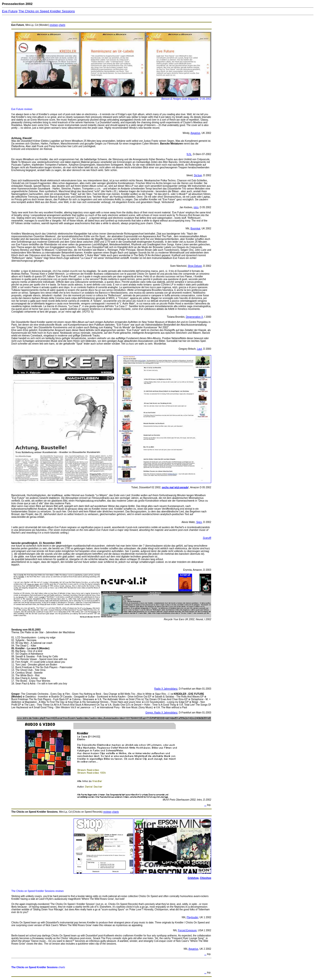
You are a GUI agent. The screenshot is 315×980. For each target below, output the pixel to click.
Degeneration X (194, 317)
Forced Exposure (187, 930)
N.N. (189, 154)
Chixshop (205, 878)
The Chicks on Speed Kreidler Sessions (47, 11)
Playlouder (192, 917)
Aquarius (195, 133)
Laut (199, 349)
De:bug (198, 175)
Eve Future (10, 11)
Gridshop (193, 878)
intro (196, 207)
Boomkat (195, 229)
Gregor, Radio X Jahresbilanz (162, 713)
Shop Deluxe (195, 266)
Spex (199, 522)
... (205, 805)
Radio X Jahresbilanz (166, 689)
